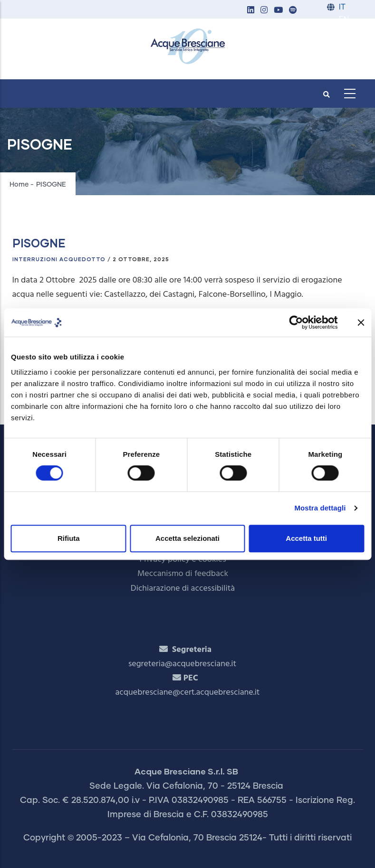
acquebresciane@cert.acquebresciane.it (188, 693)
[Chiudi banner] (361, 322)
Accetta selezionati (187, 538)
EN (344, 20)
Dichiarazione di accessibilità (183, 589)
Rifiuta (69, 538)
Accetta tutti (306, 538)
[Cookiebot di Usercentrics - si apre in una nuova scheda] (296, 322)
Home (19, 185)
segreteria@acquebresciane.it (182, 664)
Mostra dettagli (320, 508)
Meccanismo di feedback (183, 574)
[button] (251, 11)
